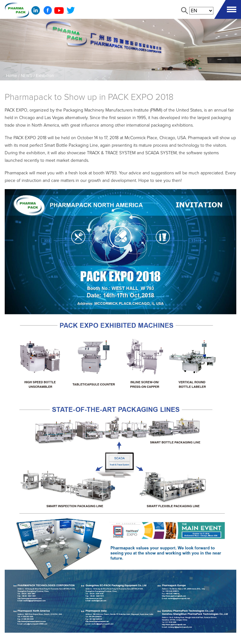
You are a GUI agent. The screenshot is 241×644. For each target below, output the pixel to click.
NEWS (27, 76)
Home (12, 76)
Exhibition (45, 76)
